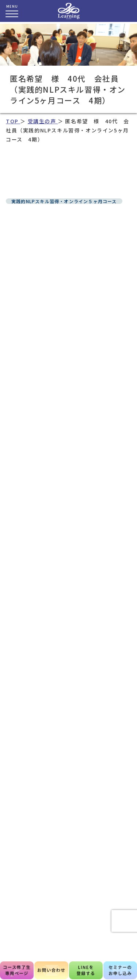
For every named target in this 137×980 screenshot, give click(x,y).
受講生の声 (43, 121)
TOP (13, 121)
